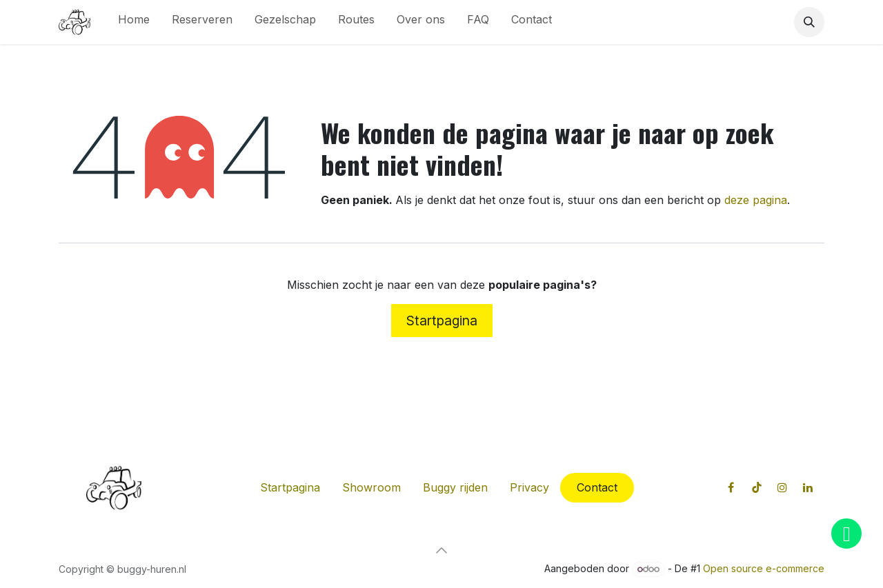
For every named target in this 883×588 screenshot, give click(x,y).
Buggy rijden (455, 487)
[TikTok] (757, 487)
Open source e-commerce (764, 568)
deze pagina (756, 200)
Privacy (529, 487)
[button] (809, 22)
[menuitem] (134, 22)
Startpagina (442, 321)
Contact (597, 487)
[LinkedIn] (808, 487)
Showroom (371, 487)
